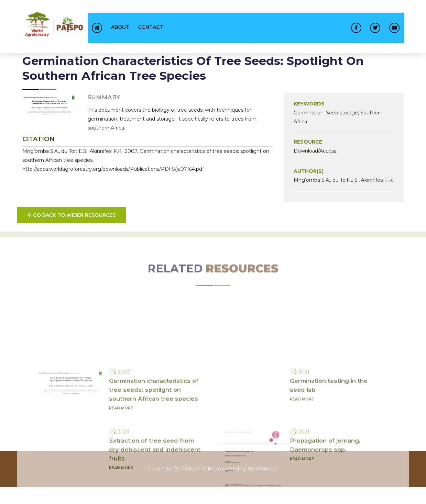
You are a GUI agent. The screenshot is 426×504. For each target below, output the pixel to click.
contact (150, 27)
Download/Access (315, 151)
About (120, 27)
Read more (121, 436)
